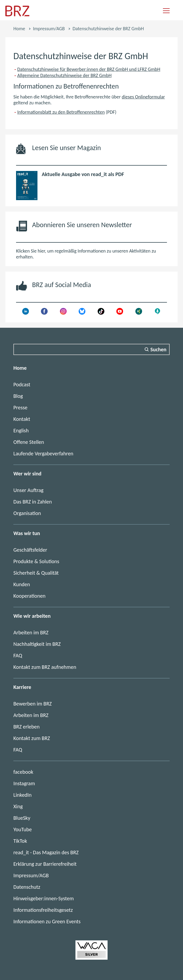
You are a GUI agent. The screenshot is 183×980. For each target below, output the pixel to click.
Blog (18, 396)
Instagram (24, 783)
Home (19, 29)
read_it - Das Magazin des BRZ (46, 852)
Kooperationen (29, 596)
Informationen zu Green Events (47, 921)
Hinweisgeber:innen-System (44, 898)
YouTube (23, 829)
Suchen (158, 349)
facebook (23, 772)
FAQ (18, 655)
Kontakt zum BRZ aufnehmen (45, 667)
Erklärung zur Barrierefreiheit (45, 864)
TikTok (20, 841)
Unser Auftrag (28, 490)
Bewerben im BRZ (33, 704)
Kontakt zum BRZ (32, 738)
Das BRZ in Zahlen (33, 502)
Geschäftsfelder (30, 550)
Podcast (22, 384)
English (21, 430)
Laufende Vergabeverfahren (43, 453)
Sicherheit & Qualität (36, 573)
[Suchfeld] (91, 349)
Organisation (27, 513)
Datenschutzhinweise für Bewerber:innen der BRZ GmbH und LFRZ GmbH (89, 69)
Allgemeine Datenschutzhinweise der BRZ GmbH (64, 75)
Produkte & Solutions (36, 561)
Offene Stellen (29, 442)
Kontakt (22, 419)
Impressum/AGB (49, 29)
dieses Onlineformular (143, 97)
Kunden (22, 584)
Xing (18, 806)
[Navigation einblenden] (166, 11)
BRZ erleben (26, 727)
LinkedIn (22, 795)
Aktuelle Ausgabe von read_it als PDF (83, 174)
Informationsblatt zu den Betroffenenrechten (61, 112)
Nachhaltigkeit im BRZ (37, 644)
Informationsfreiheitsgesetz (43, 910)
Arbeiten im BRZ (31, 632)
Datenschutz (27, 887)
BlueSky (22, 818)
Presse (20, 407)
